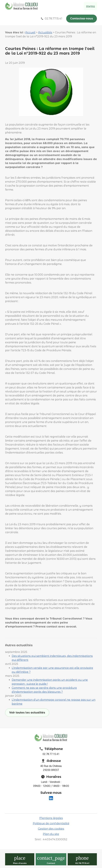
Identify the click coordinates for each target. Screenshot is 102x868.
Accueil (30, 32)
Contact (51, 863)
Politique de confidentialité (51, 823)
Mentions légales (51, 818)
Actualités (45, 32)
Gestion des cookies (51, 829)
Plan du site (51, 834)
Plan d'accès (20, 863)
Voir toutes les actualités (27, 713)
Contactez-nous (82, 19)
